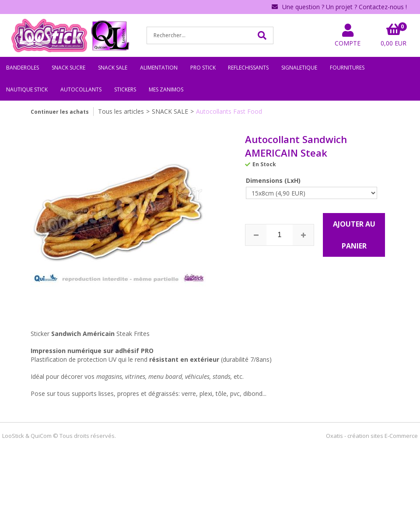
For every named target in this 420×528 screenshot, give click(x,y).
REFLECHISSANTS (248, 68)
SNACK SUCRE (68, 68)
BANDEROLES (23, 68)
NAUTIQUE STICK (27, 89)
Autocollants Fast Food (229, 111)
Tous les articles (121, 111)
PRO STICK (203, 68)
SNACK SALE (113, 68)
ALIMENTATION (159, 68)
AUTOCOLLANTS (81, 89)
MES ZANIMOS (166, 89)
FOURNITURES (347, 68)
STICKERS (125, 89)
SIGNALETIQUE (299, 68)
